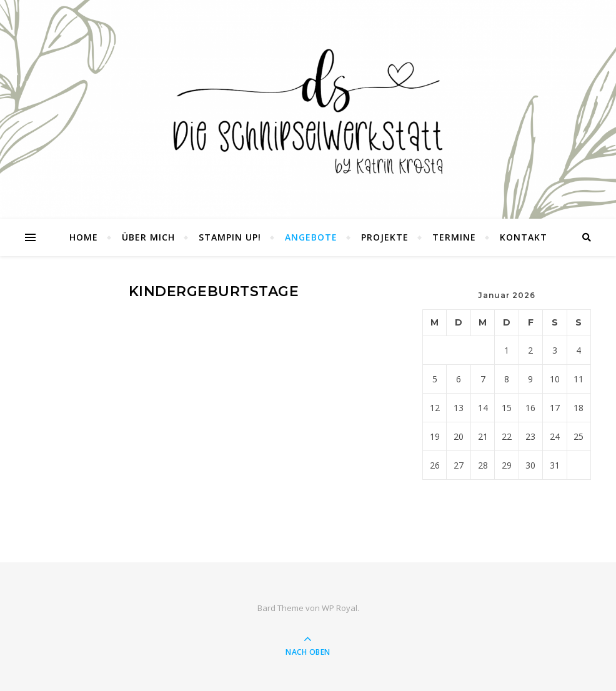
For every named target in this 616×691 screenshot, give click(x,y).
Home (84, 237)
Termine (454, 237)
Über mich (148, 237)
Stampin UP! (230, 237)
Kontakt (524, 237)
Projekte (385, 237)
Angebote (311, 237)
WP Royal (340, 608)
